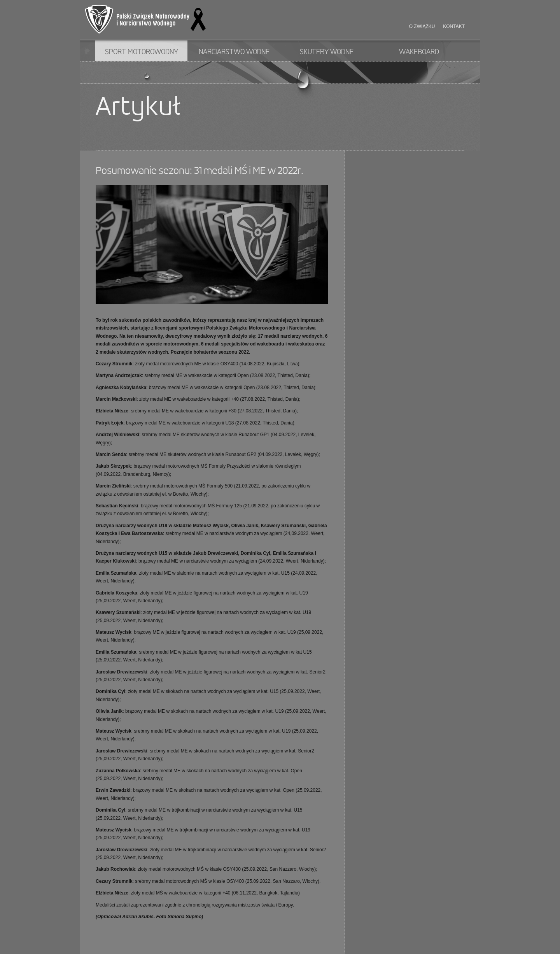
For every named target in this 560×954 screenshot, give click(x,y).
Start (87, 51)
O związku (422, 26)
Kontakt (454, 26)
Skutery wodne (327, 52)
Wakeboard (419, 52)
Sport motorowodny (142, 52)
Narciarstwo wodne (234, 52)
